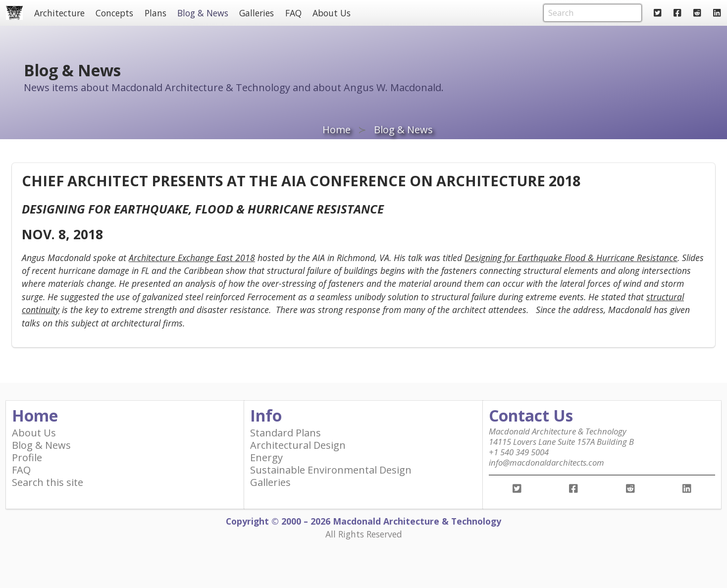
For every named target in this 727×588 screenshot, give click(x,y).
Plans (156, 13)
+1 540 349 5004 (519, 452)
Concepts (114, 13)
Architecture (59, 13)
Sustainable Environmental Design (331, 470)
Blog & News (203, 13)
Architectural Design (298, 445)
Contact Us (531, 415)
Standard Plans (286, 433)
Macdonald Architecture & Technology (558, 431)
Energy (266, 457)
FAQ (293, 13)
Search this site (48, 482)
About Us (332, 13)
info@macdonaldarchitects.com (546, 462)
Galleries (257, 13)
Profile (27, 457)
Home (337, 130)
